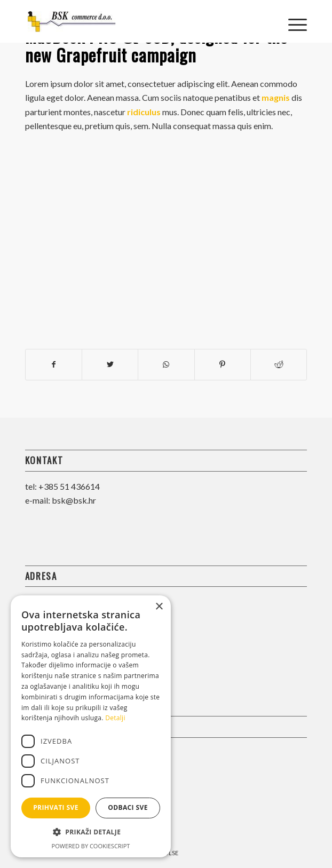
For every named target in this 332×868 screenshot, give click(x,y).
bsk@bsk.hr (74, 500)
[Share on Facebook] (54, 364)
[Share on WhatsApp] (166, 364)
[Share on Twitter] (110, 364)
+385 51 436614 (69, 486)
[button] (91, 832)
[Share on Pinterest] (223, 364)
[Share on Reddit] (279, 364)
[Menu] (292, 21)
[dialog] (91, 726)
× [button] (159, 607)
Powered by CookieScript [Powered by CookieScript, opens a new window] (91, 846)
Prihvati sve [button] (56, 807)
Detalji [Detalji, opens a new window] (115, 718)
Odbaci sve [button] (128, 807)
